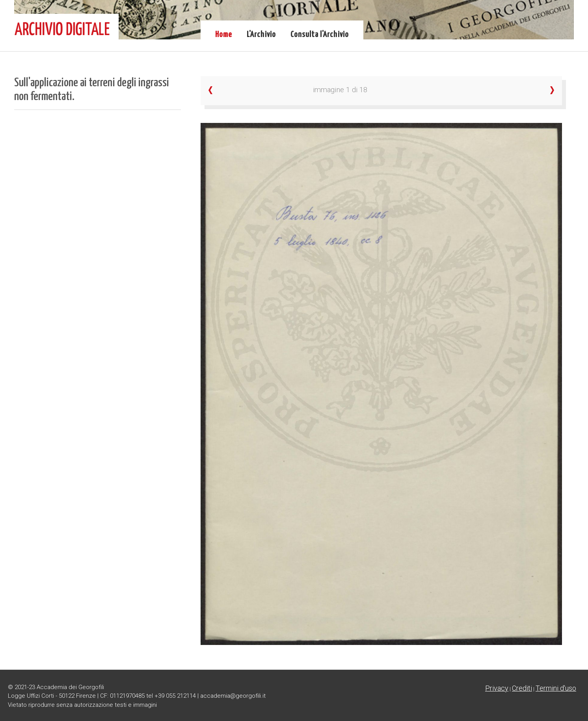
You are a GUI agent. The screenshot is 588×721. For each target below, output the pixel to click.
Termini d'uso (556, 688)
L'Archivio (261, 35)
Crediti (522, 688)
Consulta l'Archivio (320, 35)
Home (224, 35)
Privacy (497, 688)
